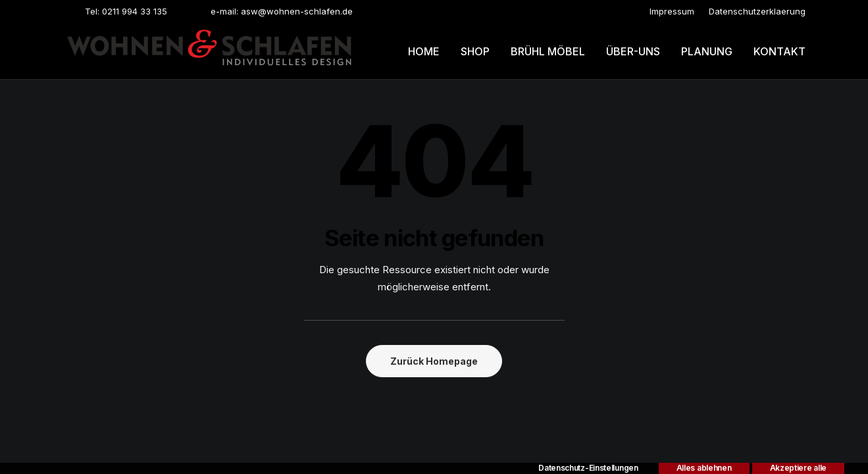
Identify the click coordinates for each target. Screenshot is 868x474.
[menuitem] (672, 11)
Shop (475, 51)
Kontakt (779, 51)
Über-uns (633, 51)
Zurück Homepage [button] (434, 361)
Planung (707, 51)
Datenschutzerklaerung (757, 11)
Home (424, 51)
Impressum (672, 11)
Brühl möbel (548, 51)
